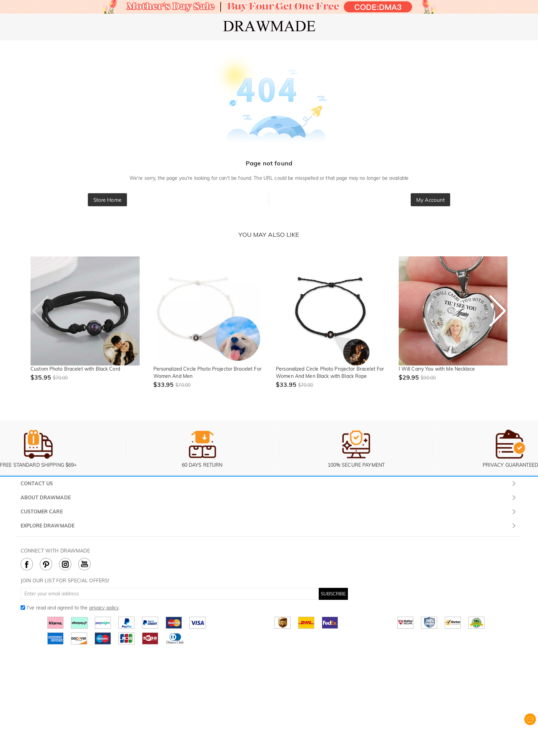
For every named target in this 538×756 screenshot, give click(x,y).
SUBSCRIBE (333, 594)
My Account (430, 200)
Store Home (107, 200)
